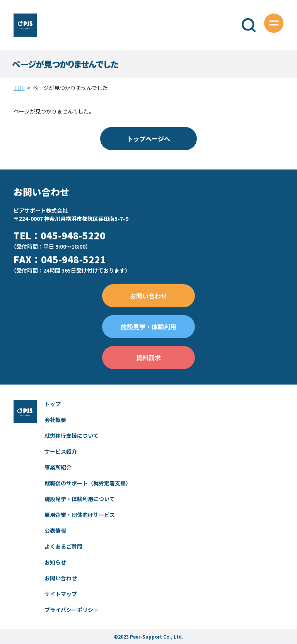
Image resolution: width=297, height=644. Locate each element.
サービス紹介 (61, 451)
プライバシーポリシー (72, 610)
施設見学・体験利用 (148, 327)
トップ (53, 404)
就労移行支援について (72, 436)
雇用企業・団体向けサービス (80, 515)
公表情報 (55, 530)
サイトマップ (61, 594)
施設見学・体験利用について (80, 499)
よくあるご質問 (63, 546)
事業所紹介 (58, 467)
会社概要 (55, 420)
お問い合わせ (148, 296)
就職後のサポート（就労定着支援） (88, 483)
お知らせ (55, 562)
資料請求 (148, 358)
